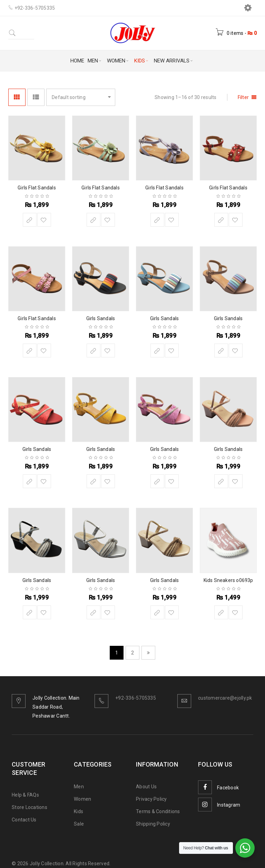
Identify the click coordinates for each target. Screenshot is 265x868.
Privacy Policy (151, 799)
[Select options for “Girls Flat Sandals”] (30, 220)
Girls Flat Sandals (37, 188)
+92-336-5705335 (136, 698)
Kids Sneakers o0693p (228, 580)
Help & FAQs (25, 795)
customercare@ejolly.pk (225, 698)
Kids (78, 811)
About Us (146, 787)
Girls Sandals (101, 318)
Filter (243, 97)
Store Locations (30, 807)
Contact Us (24, 820)
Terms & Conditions (158, 811)
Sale (79, 824)
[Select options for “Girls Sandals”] (94, 351)
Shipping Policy (153, 824)
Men (79, 787)
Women (82, 799)
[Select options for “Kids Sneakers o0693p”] (221, 612)
